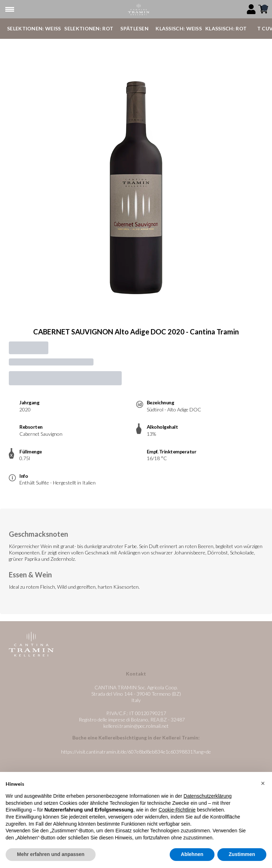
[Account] (251, 9)
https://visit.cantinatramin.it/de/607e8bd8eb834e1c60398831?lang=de (136, 752)
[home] (139, 9)
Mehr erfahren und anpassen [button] (51, 856)
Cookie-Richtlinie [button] (177, 811)
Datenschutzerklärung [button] (207, 798)
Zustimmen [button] (242, 856)
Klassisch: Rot (226, 28)
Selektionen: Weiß (34, 28)
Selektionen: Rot (89, 28)
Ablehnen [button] (192, 856)
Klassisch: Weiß (179, 28)
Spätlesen (134, 28)
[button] (263, 785)
